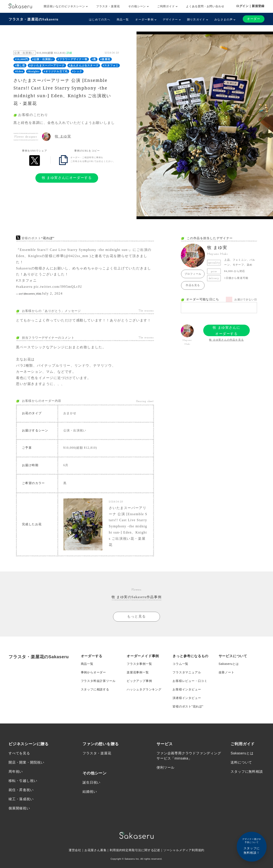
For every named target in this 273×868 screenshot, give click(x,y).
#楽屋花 (105, 59)
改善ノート (227, 672)
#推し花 (20, 65)
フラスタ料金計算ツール (98, 681)
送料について (241, 763)
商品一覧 (123, 20)
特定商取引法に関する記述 (141, 850)
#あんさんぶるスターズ (84, 65)
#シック (77, 71)
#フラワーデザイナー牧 (73, 59)
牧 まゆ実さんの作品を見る (226, 340)
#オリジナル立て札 (56, 71)
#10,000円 (21, 59)
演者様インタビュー (187, 698)
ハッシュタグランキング (144, 689)
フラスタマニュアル (187, 672)
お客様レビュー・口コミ (190, 681)
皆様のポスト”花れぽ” (188, 706)
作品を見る (193, 285)
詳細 (69, 53)
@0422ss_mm (77, 256)
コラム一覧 (180, 664)
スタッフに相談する (95, 689)
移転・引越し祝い (23, 781)
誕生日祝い (91, 782)
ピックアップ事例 (139, 681)
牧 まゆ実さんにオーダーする (67, 178)
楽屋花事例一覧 (138, 672)
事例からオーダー (93, 672)
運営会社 (75, 850)
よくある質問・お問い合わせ (205, 6)
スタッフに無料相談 (247, 772)
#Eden (19, 71)
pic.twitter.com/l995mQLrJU (58, 287)
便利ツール (166, 768)
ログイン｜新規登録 (250, 6)
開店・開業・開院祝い (26, 763)
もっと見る (136, 616)
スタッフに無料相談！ (252, 846)
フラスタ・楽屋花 (108, 6)
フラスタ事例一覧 (139, 664)
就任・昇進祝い (21, 790)
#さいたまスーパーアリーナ (47, 65)
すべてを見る (19, 753)
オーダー (254, 19)
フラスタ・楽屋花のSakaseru (33, 19)
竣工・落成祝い (21, 799)
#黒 (94, 59)
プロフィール (193, 274)
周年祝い (16, 772)
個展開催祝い (19, 808)
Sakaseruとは (229, 664)
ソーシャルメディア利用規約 (184, 850)
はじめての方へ (100, 20)
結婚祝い (90, 792)
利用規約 (116, 850)
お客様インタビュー (187, 689)
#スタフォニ (111, 65)
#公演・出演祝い (43, 59)
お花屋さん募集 (96, 850)
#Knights (33, 71)
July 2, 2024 (52, 293)
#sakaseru (24, 287)
